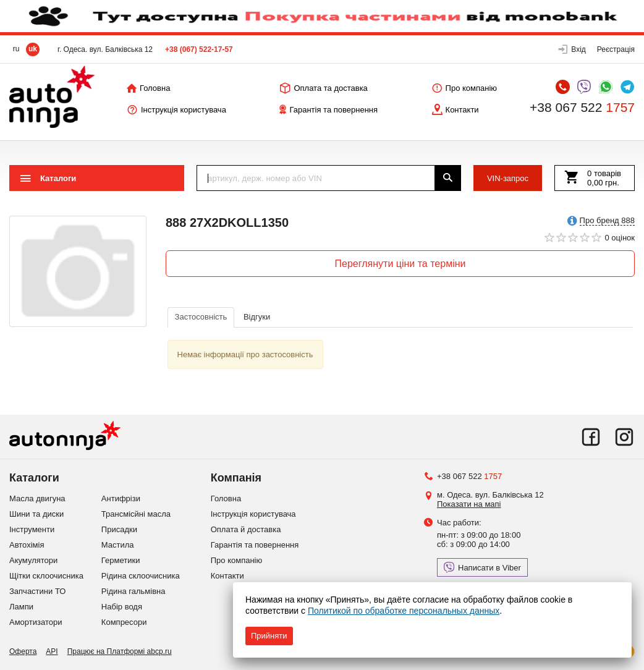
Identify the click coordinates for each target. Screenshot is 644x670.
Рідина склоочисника (141, 576)
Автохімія (27, 545)
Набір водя (122, 607)
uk (33, 49)
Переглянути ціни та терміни (400, 264)
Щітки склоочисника (46, 576)
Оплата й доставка (246, 529)
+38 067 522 (582, 108)
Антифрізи (121, 498)
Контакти (227, 576)
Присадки (119, 529)
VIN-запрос (508, 178)
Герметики (121, 560)
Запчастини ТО (37, 591)
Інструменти (32, 529)
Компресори (124, 622)
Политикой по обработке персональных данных (404, 611)
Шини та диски (36, 514)
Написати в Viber (482, 567)
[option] (78, 271)
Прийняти (269, 636)
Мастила (118, 545)
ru (16, 49)
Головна (226, 498)
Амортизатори (36, 622)
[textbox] (316, 178)
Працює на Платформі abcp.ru (120, 651)
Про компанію (237, 560)
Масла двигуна (37, 498)
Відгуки (257, 317)
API (52, 651)
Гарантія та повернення (255, 545)
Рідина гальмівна (133, 591)
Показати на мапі (469, 504)
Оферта (23, 651)
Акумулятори (33, 560)
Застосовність (201, 317)
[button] (572, 49)
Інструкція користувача (253, 514)
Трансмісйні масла (136, 514)
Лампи (21, 607)
